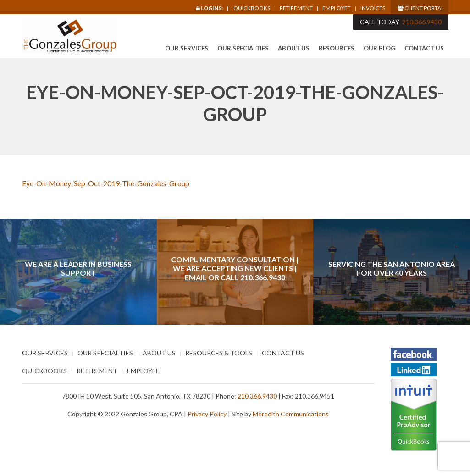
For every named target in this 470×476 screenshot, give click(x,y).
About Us (294, 48)
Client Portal (421, 8)
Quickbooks (252, 8)
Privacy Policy (207, 414)
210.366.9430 (422, 22)
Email (196, 277)
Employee (337, 8)
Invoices (373, 8)
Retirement (296, 8)
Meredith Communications (291, 414)
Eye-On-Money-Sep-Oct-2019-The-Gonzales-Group (106, 183)
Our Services (187, 48)
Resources (337, 48)
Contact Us (424, 48)
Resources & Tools (219, 353)
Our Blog (379, 48)
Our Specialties (243, 48)
